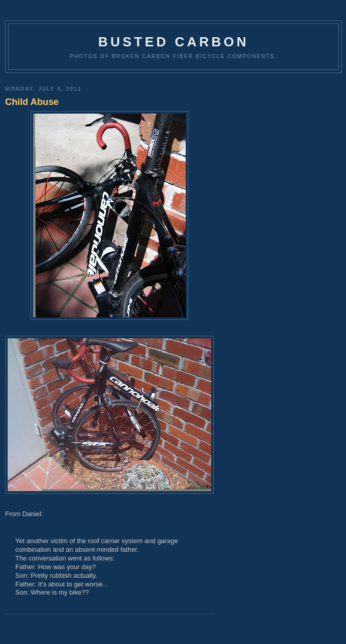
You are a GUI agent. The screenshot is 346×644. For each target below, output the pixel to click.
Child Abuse (32, 102)
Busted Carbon (174, 42)
